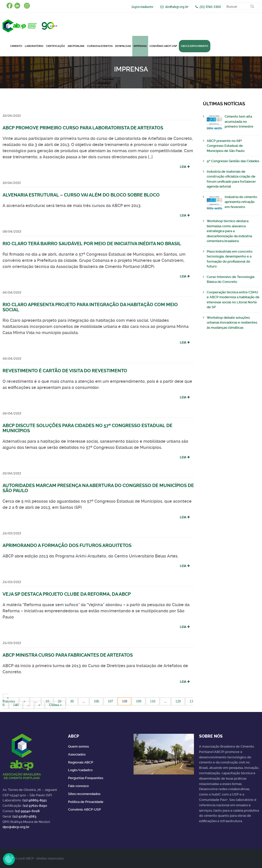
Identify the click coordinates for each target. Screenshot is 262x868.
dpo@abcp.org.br (16, 827)
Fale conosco (78, 786)
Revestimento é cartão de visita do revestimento (65, 371)
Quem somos (78, 746)
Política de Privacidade (86, 802)
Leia (183, 167)
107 (110, 701)
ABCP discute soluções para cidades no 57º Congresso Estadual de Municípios (88, 428)
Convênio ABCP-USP (163, 46)
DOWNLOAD (123, 46)
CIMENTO (16, 46)
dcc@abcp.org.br (177, 7)
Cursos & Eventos (100, 46)
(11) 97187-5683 (24, 816)
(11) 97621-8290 (35, 806)
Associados (77, 754)
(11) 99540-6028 (27, 811)
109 (139, 701)
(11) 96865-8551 (35, 800)
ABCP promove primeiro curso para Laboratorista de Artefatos (83, 128)
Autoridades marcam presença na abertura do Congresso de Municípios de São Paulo (98, 488)
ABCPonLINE (76, 46)
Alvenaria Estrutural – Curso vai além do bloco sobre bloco (81, 195)
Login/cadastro (142, 7)
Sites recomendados (84, 794)
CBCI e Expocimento (195, 46)
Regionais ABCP (81, 762)
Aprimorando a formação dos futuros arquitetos (67, 545)
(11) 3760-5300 (210, 7)
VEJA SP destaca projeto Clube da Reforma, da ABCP (67, 594)
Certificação (56, 46)
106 (96, 701)
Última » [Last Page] (55, 705)
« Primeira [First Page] (9, 700)
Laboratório (34, 46)
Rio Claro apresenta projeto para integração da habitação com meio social (90, 307)
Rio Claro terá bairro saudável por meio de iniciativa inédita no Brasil (92, 244)
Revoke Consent (9, 859)
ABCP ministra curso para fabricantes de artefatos (68, 655)
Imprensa (140, 46)
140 (16, 705)
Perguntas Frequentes (86, 778)
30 (72, 701)
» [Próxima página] (40, 705)
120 (178, 701)
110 (152, 701)
